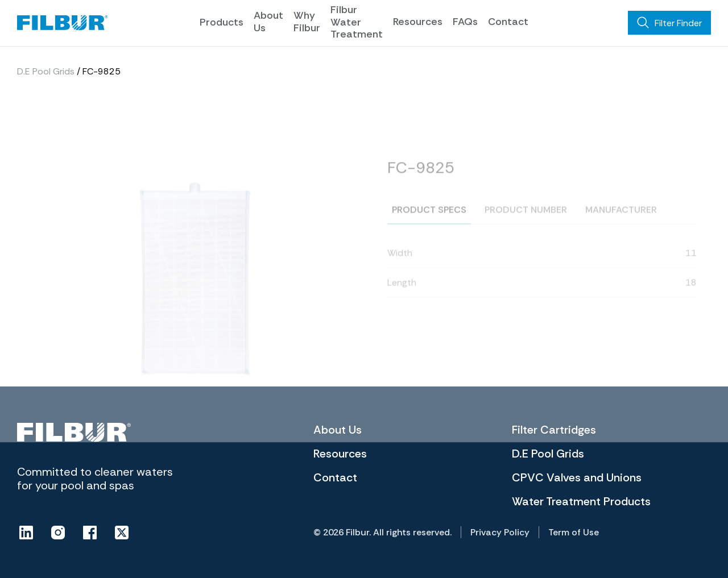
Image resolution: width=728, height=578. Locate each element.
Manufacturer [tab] (621, 224)
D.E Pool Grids (46, 74)
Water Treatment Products (581, 501)
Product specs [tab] (429, 224)
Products (222, 22)
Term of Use (574, 532)
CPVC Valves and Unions (577, 477)
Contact (508, 22)
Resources (418, 22)
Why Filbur (307, 22)
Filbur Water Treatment (357, 22)
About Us (268, 22)
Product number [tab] (526, 224)
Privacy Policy (500, 532)
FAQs (465, 22)
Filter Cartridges (554, 430)
